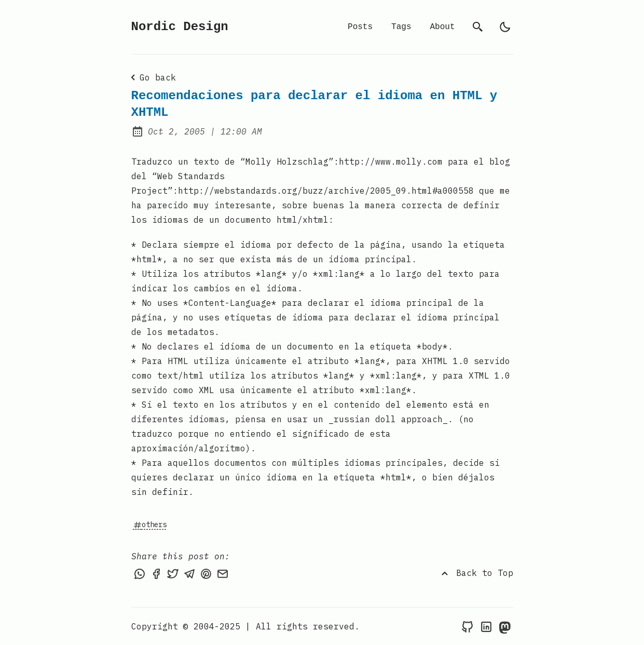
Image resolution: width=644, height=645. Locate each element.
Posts (360, 27)
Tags (401, 27)
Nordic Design (180, 27)
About (442, 27)
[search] (478, 27)
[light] (505, 27)
